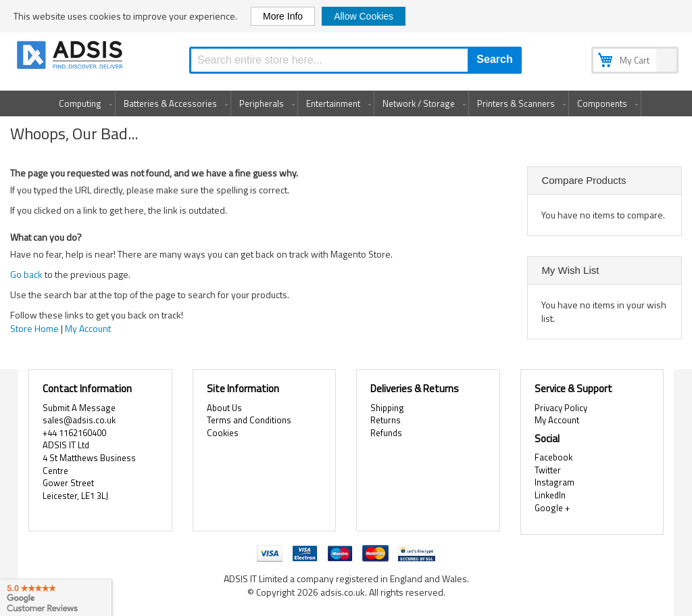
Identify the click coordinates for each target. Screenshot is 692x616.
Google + (552, 508)
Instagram (554, 482)
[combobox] (355, 60)
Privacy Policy (561, 408)
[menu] (346, 103)
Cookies (223, 433)
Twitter (548, 470)
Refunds (386, 433)
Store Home (34, 328)
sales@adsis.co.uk (79, 420)
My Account (88, 328)
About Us (224, 408)
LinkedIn (550, 495)
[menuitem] (83, 103)
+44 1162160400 (74, 433)
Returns (386, 420)
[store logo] (71, 57)
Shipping (387, 408)
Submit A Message (79, 408)
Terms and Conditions (249, 420)
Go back (26, 274)
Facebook (553, 457)
